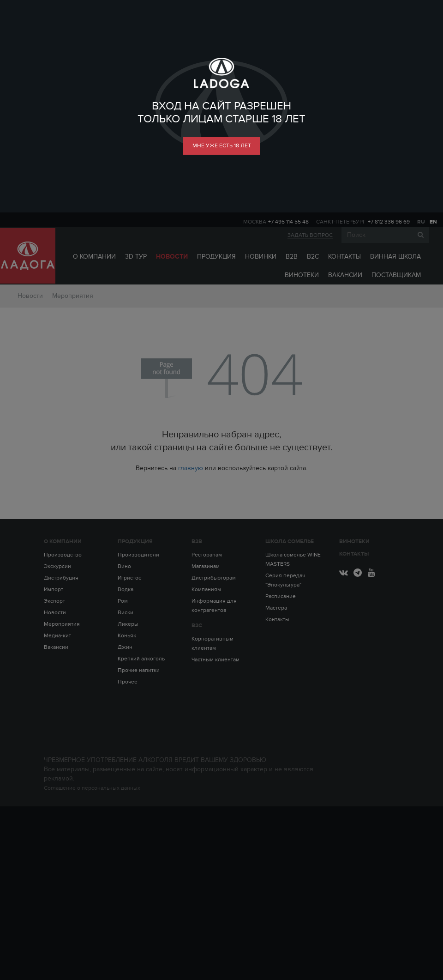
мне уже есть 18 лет (222, 145)
